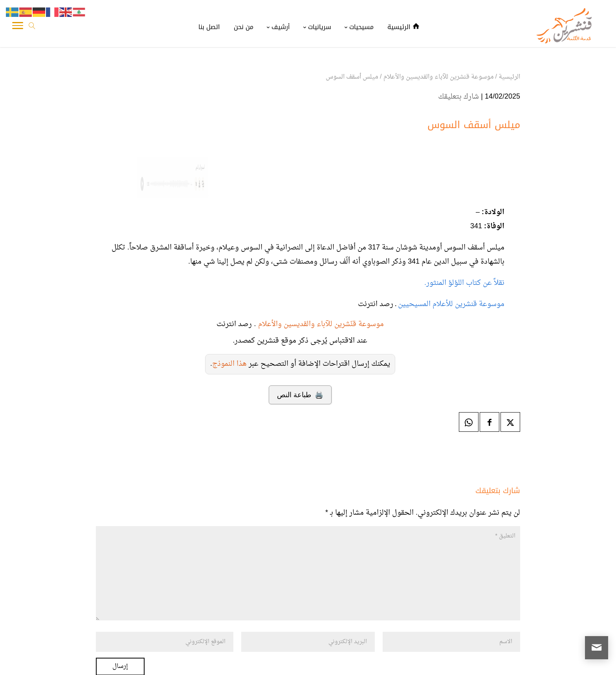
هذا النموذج (229, 364)
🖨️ (300, 395)
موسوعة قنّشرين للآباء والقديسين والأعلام (321, 324)
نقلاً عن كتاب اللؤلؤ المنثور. (464, 283)
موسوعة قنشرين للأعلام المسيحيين (450, 304)
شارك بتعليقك (458, 97)
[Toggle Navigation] (18, 28)
